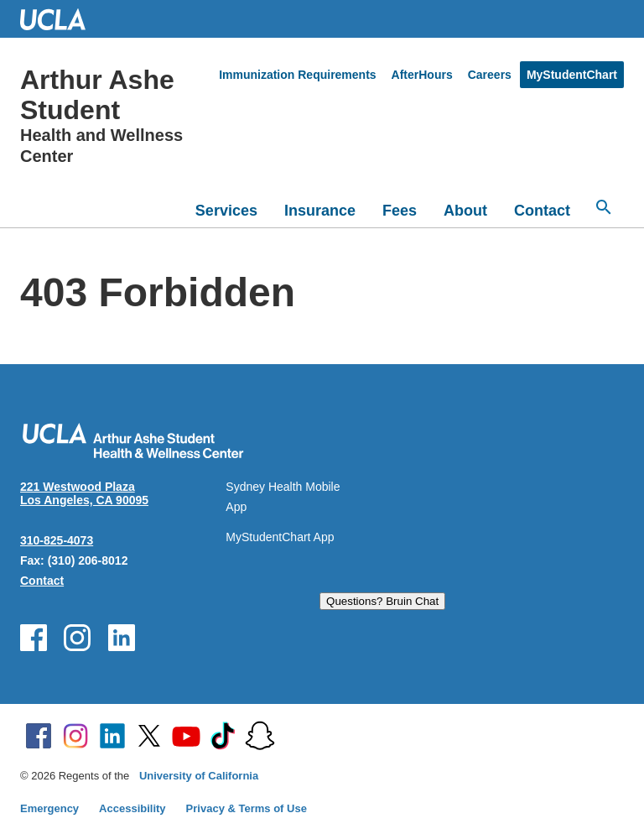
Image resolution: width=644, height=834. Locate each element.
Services (226, 211)
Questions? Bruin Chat (382, 601)
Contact (542, 211)
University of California (199, 776)
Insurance (320, 211)
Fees (400, 211)
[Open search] (604, 207)
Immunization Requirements (297, 75)
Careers (490, 75)
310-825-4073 (57, 540)
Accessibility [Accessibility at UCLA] (132, 808)
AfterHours (422, 75)
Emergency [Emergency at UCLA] (49, 808)
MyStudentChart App (280, 537)
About (465, 211)
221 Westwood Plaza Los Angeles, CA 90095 (84, 493)
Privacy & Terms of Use (247, 808)
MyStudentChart (572, 75)
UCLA (60, 19)
